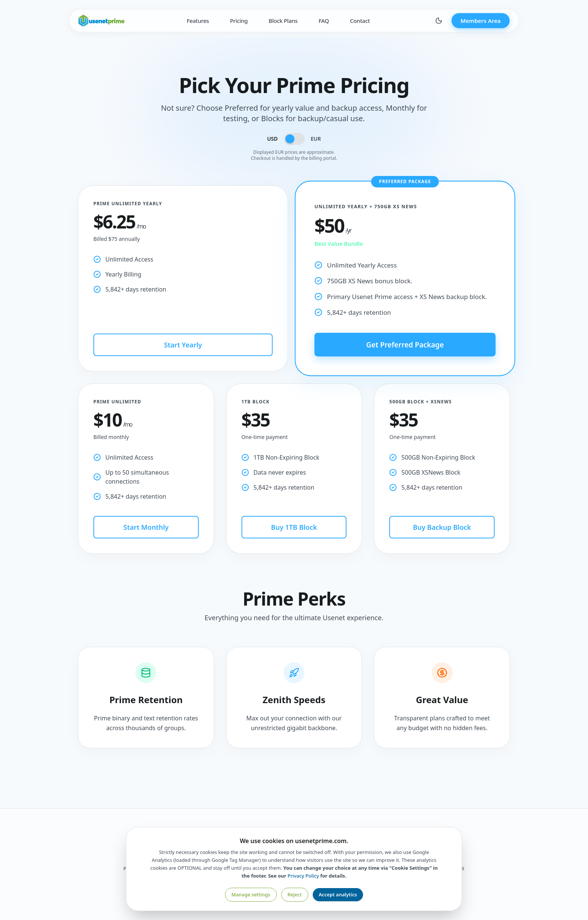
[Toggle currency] (294, 139)
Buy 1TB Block (294, 527)
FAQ (324, 21)
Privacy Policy (303, 876)
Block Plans (283, 21)
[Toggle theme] (439, 21)
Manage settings (251, 894)
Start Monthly (146, 527)
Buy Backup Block (442, 527)
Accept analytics (338, 894)
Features (198, 21)
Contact (360, 21)
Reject (295, 894)
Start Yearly (183, 345)
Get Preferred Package (405, 344)
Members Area (481, 21)
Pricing (239, 21)
